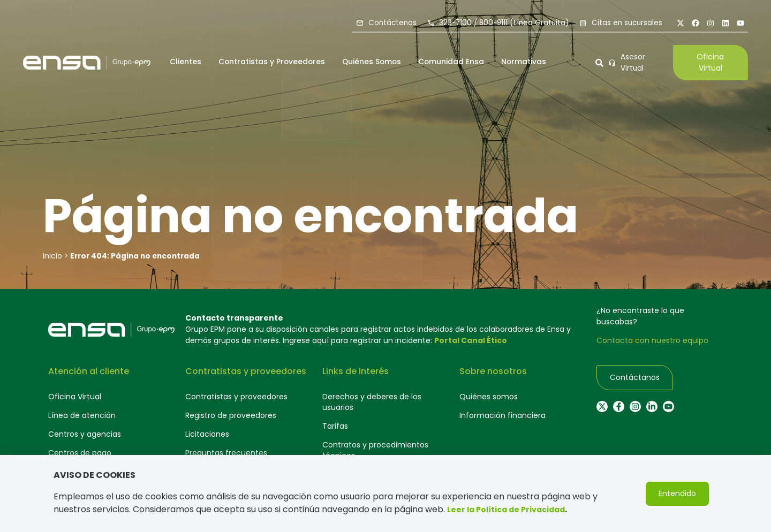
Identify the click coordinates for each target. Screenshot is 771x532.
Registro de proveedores (231, 415)
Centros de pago (80, 453)
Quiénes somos (489, 397)
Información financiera (502, 415)
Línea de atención (82, 415)
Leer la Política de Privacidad (506, 510)
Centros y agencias (85, 434)
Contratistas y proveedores (236, 397)
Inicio (52, 256)
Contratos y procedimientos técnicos (375, 450)
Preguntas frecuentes (226, 453)
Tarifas (335, 426)
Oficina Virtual (75, 397)
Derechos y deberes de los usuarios (372, 402)
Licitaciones (207, 434)
